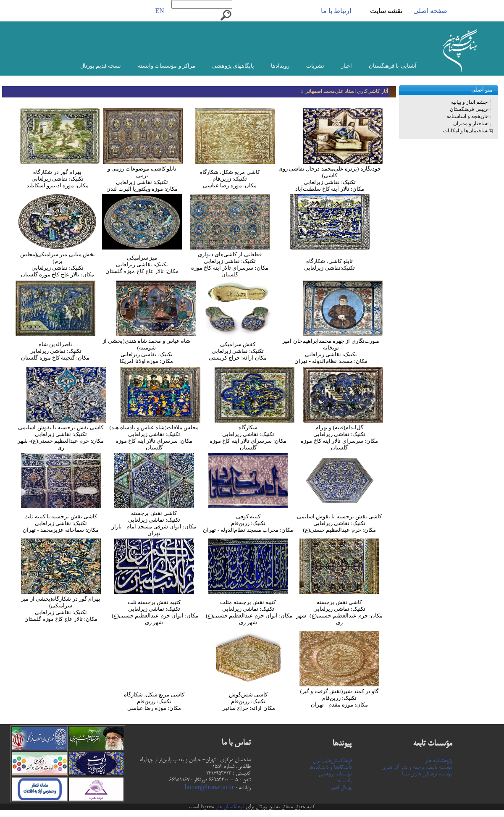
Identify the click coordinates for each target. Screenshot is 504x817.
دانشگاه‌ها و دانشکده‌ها (331, 767)
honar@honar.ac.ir (209, 788)
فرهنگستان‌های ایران (332, 761)
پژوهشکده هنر (438, 761)
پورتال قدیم (341, 788)
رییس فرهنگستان (469, 109)
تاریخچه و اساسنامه (467, 116)
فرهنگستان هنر (229, 807)
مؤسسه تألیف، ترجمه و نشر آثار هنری (417, 767)
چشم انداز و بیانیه (469, 102)
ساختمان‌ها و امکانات (465, 131)
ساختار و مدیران (470, 123)
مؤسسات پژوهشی (335, 774)
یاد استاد (344, 781)
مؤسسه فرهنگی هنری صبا (427, 774)
